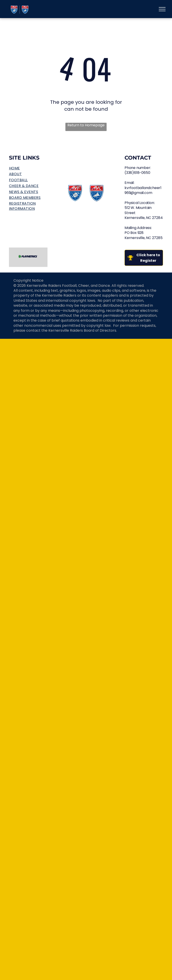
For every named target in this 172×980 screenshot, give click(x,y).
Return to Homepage (86, 125)
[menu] (162, 9)
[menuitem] (28, 168)
